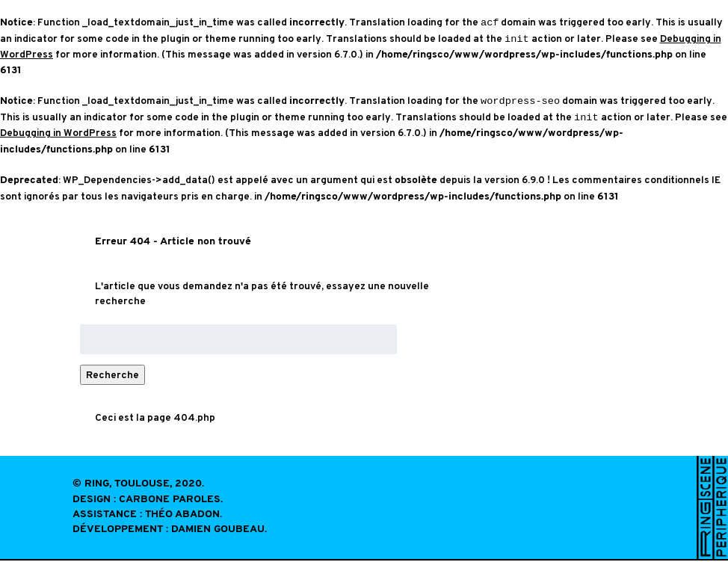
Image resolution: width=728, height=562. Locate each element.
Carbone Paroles (170, 501)
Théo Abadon (182, 516)
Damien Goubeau (218, 531)
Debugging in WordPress (58, 134)
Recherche (112, 376)
